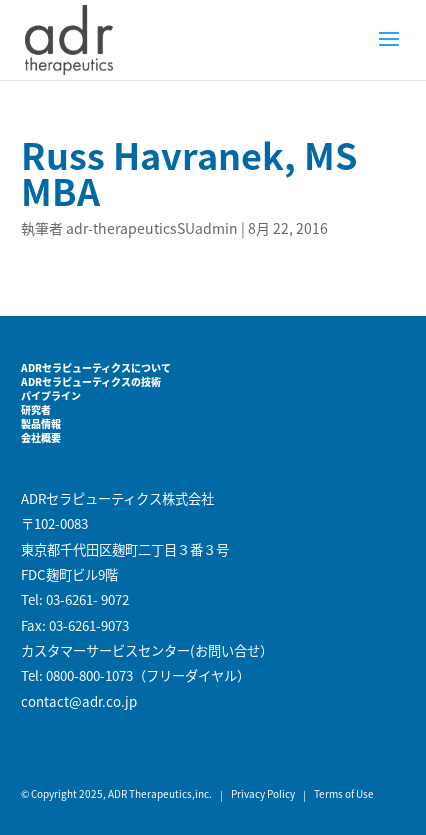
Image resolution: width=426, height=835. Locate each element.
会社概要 (41, 437)
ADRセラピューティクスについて (96, 367)
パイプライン (51, 395)
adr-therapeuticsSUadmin (152, 228)
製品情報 (41, 423)
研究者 (36, 409)
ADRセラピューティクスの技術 (91, 381)
